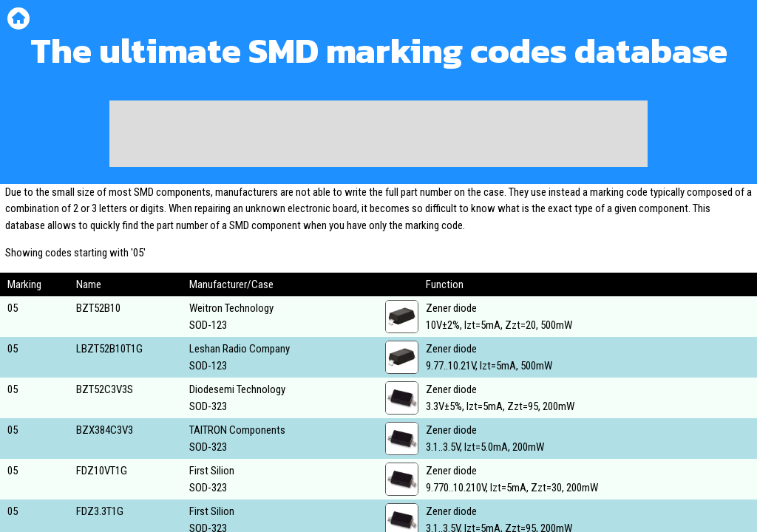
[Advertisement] (378, 134)
